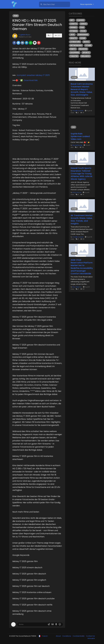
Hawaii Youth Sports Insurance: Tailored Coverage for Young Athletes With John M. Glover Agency (82, 174)
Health (73, 38)
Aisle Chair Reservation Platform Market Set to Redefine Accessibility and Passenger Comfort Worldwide (82, 267)
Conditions (67, 636)
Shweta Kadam (78, 111)
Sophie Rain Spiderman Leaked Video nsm (80, 136)
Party (73, 49)
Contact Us (90, 636)
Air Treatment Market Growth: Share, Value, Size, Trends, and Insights (82, 220)
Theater (74, 56)
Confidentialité (79, 636)
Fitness (74, 31)
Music (86, 42)
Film (16, 16)
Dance (83, 24)
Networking (76, 45)
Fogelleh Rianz (24, 35)
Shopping (75, 53)
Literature (75, 42)
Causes (81, 20)
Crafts (74, 24)
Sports (86, 53)
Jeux (72, 35)
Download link (31, 80)
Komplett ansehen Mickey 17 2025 (33, 75)
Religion (83, 49)
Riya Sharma (77, 287)
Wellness (85, 56)
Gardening (83, 35)
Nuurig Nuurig (77, 145)
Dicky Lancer (77, 192)
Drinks (73, 27)
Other (88, 45)
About (59, 636)
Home (83, 38)
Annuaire (91, 638)
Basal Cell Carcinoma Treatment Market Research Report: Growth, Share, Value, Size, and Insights (82, 89)
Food (83, 31)
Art (72, 20)
